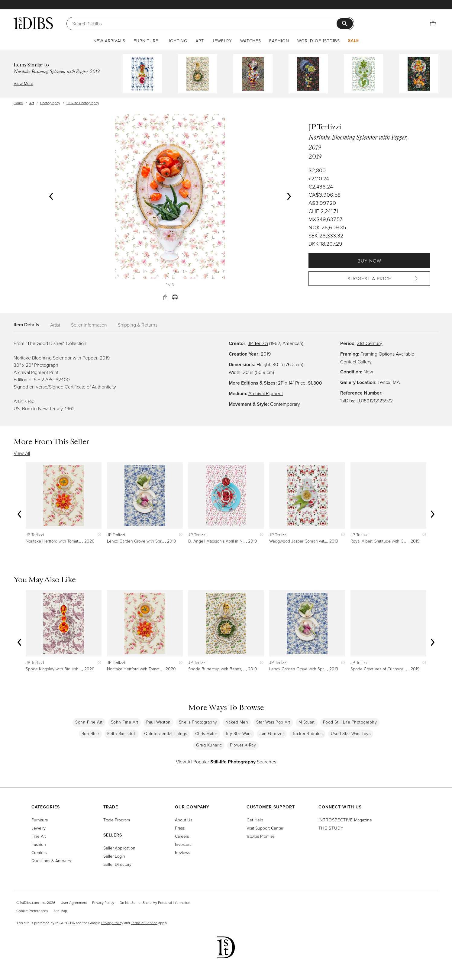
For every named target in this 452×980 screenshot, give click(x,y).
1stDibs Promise (261, 836)
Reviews (182, 852)
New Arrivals (109, 41)
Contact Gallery (356, 362)
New (368, 372)
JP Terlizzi (258, 343)
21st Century (370, 343)
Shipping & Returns (138, 325)
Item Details (26, 325)
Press (180, 828)
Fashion (279, 41)
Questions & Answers (51, 861)
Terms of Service (144, 923)
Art (200, 41)
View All (22, 453)
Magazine (345, 820)
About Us (184, 820)
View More (23, 83)
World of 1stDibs (319, 41)
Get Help (255, 820)
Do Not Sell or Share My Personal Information (155, 903)
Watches (251, 41)
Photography (50, 103)
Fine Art (39, 836)
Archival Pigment (266, 393)
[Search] (204, 24)
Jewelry (222, 41)
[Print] (175, 297)
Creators (39, 852)
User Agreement (74, 903)
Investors (183, 844)
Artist (55, 325)
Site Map (60, 911)
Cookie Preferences (32, 911)
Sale (354, 40)
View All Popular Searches (226, 762)
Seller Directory (117, 864)
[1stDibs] (33, 23)
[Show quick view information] (98, 535)
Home (18, 103)
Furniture (146, 41)
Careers (182, 836)
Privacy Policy (103, 903)
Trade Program (117, 820)
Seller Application (119, 848)
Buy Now (369, 261)
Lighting (177, 41)
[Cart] (433, 24)
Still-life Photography (83, 103)
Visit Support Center (265, 828)
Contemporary (285, 404)
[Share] (165, 297)
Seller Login (114, 856)
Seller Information (89, 325)
